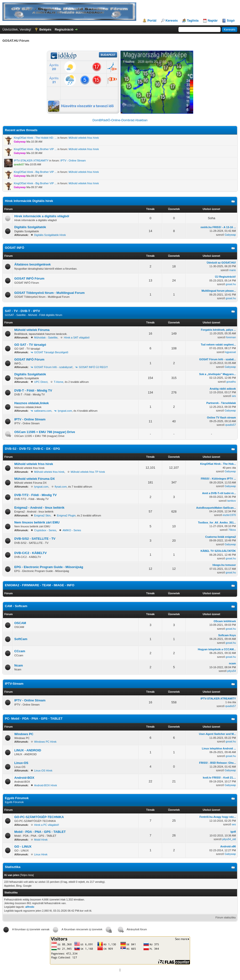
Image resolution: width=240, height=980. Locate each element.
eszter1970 (229, 515)
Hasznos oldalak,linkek (32, 403)
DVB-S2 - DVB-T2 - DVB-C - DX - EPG (32, 449)
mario (232, 270)
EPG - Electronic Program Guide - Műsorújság (49, 567)
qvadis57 (231, 425)
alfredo (30, 907)
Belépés (45, 29)
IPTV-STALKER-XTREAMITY (31, 161)
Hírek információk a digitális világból (42, 216)
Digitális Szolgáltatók (30, 227)
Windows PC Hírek (45, 742)
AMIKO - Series (72, 530)
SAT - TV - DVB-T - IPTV (22, 311)
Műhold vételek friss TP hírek (88, 472)
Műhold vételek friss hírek (84, 138)
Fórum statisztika (226, 917)
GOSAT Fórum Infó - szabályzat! (53, 367)
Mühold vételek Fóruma (32, 330)
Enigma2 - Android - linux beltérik (39, 508)
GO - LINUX (23, 847)
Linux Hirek (41, 854)
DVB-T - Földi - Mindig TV (33, 390)
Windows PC (24, 734)
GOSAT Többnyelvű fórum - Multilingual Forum (49, 293)
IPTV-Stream (14, 684)
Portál (152, 20)
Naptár (213, 20)
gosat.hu (231, 284)
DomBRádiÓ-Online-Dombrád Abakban (120, 120)
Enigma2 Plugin (66, 515)
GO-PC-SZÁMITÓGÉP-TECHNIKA (39, 817)
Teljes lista (27, 875)
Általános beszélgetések (32, 264)
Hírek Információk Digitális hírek (29, 201)
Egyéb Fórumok (17, 798)
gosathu (231, 382)
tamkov (232, 501)
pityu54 (232, 671)
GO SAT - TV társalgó (30, 345)
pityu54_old (229, 839)
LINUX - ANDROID (28, 750)
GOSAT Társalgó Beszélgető (51, 352)
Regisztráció (64, 29)
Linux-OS (21, 763)
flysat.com (61, 487)
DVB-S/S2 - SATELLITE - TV (35, 539)
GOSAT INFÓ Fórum (29, 278)
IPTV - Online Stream (73, 161)
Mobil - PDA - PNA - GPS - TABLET (40, 832)
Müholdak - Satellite (46, 337)
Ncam (19, 665)
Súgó (231, 20)
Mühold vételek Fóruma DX (35, 479)
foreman (231, 337)
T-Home (59, 382)
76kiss (232, 530)
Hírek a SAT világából (76, 337)
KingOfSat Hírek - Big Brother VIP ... (35, 149)
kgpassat (231, 352)
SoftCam (21, 639)
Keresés (172, 20)
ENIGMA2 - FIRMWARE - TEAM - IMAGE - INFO (40, 585)
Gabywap (230, 235)
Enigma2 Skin (42, 515)
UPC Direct (41, 382)
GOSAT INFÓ (15, 248)
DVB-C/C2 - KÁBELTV (30, 553)
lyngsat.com (65, 411)
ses (234, 396)
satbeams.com (43, 411)
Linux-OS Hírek (43, 771)
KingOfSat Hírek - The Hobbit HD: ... (35, 138)
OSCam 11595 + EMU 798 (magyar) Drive (45, 432)
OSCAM (20, 623)
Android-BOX (24, 778)
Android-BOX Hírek (46, 785)
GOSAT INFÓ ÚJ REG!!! (93, 367)
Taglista (193, 20)
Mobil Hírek (41, 840)
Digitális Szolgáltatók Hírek (50, 235)
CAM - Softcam (16, 606)
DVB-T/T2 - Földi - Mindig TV (36, 495)
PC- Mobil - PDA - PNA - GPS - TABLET (34, 719)
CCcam (20, 651)
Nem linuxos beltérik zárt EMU (37, 522)
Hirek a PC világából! (47, 825)
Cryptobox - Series (45, 530)
